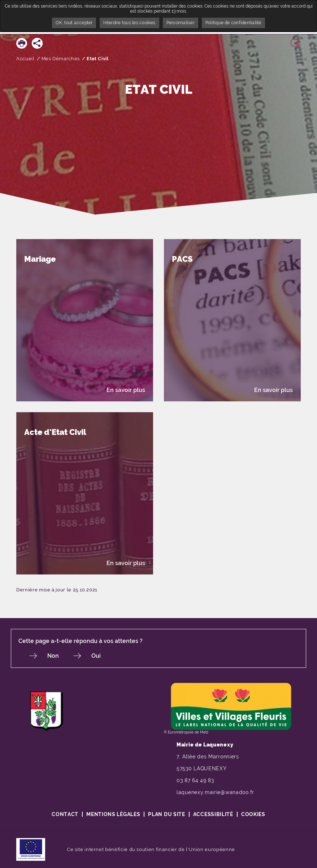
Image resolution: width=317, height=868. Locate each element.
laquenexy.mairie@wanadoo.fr (215, 792)
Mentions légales (113, 814)
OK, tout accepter (74, 23)
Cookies (253, 814)
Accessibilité (213, 814)
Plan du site (166, 814)
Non (53, 656)
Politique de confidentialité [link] (233, 23)
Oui (96, 656)
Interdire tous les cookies (129, 23)
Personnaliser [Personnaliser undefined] (181, 23)
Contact (65, 814)
